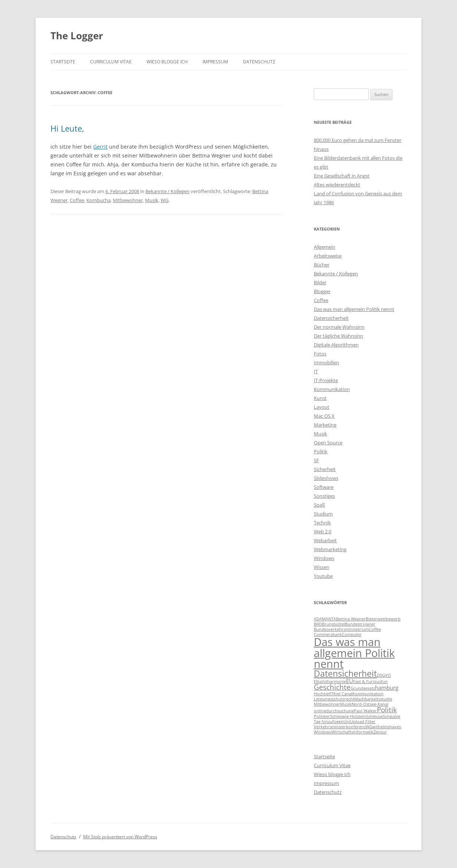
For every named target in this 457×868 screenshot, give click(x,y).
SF (316, 460)
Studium (323, 514)
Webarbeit (325, 540)
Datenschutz (259, 62)
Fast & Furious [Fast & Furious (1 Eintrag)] (367, 682)
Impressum (215, 62)
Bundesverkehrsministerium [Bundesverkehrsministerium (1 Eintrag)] (341, 629)
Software (324, 487)
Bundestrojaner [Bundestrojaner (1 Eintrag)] (360, 624)
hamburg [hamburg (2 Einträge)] (387, 688)
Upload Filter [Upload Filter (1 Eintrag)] (363, 722)
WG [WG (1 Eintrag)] (369, 727)
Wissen (322, 567)
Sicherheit (325, 469)
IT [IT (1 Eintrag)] (332, 694)
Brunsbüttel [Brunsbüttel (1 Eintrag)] (333, 624)
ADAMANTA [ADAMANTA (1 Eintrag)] (325, 619)
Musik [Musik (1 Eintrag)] (346, 704)
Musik (152, 200)
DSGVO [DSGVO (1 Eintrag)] (384, 675)
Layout (322, 407)
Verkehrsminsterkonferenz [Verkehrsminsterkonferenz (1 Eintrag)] (340, 727)
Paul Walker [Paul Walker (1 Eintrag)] (365, 711)
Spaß (319, 505)
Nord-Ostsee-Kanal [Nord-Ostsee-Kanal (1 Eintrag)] (370, 704)
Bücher (322, 265)
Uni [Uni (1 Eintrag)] (347, 722)
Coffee (77, 200)
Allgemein (325, 247)
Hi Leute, (67, 128)
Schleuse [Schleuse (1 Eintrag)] (374, 716)
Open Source (328, 443)
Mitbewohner (128, 200)
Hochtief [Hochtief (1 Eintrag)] (322, 694)
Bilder (320, 282)
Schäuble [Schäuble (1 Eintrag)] (392, 716)
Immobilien (326, 362)
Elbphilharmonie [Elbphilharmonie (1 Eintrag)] (330, 682)
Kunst (320, 398)
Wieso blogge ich (167, 62)
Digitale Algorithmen (336, 345)
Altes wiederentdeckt (337, 185)
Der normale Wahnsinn (339, 327)
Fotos (320, 354)
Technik (322, 523)
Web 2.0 (323, 531)
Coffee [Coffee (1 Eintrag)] (375, 629)
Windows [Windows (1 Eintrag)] (323, 732)
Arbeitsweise (328, 256)
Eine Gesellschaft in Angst (342, 176)
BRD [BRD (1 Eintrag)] (318, 624)
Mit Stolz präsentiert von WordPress (120, 837)
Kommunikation (332, 389)
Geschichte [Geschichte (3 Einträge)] (332, 687)
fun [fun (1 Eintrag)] (384, 682)
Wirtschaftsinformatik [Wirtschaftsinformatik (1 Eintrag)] (353, 732)
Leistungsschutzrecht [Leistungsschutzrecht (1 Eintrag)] (334, 699)
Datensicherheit (331, 318)
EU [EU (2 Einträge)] (350, 681)
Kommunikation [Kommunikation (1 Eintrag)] (368, 694)
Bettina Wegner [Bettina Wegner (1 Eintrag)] (351, 619)
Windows (324, 558)
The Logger (77, 36)
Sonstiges (324, 496)
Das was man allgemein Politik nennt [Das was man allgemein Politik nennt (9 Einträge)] (354, 653)
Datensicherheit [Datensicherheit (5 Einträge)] (345, 673)
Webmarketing (330, 549)
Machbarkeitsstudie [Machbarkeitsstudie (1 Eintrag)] (373, 699)
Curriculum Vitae (111, 62)
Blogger (322, 291)
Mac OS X (324, 416)
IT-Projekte (326, 380)
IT (316, 371)
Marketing (325, 425)
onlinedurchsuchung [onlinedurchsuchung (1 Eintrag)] (334, 711)
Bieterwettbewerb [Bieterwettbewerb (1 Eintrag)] (383, 619)
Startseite (63, 62)
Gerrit (100, 147)
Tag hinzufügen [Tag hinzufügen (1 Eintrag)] (329, 722)
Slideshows (326, 478)
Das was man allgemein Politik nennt (354, 309)
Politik (321, 451)
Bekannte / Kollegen (167, 191)
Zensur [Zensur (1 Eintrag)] (380, 732)
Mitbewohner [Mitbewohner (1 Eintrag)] (327, 704)
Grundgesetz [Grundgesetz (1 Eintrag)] (363, 688)
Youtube (323, 576)
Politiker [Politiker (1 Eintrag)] (322, 716)
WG (165, 200)
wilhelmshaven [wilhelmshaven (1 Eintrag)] (387, 727)
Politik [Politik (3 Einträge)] (387, 710)
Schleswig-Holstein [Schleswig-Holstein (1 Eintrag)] (348, 716)
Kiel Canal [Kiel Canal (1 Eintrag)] (343, 694)
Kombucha (98, 200)
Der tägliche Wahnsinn (338, 336)
